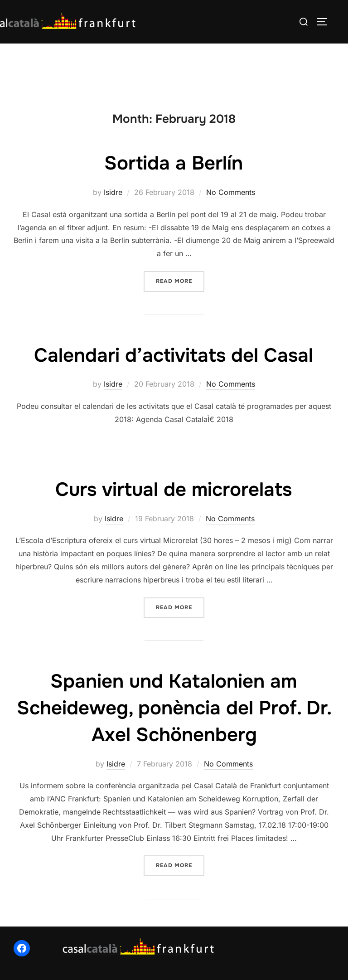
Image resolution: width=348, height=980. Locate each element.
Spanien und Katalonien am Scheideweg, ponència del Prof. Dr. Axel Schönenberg (174, 708)
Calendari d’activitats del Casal (174, 355)
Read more (180, 280)
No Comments (231, 192)
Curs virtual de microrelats (174, 490)
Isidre (113, 192)
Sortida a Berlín (174, 163)
